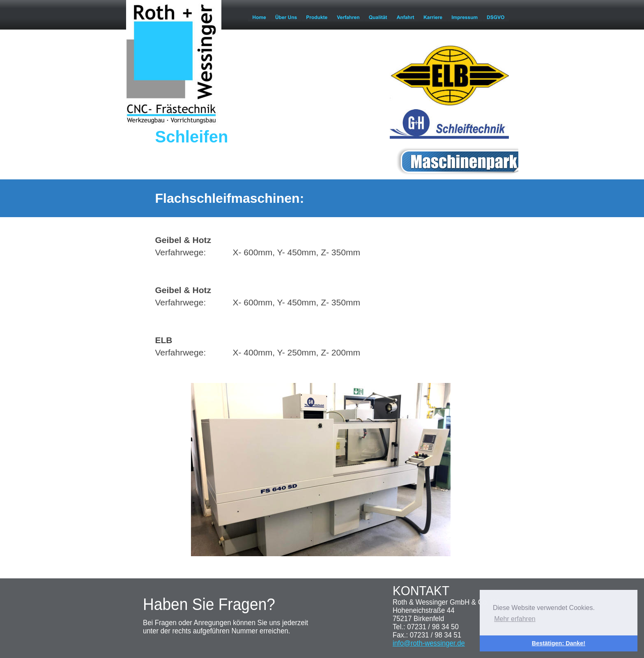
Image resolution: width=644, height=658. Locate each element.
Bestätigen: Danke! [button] (559, 643)
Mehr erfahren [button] (515, 619)
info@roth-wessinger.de (429, 643)
